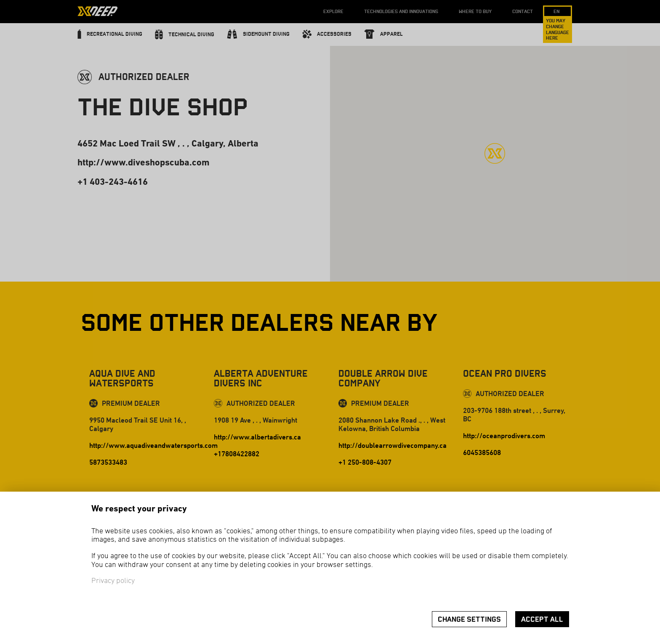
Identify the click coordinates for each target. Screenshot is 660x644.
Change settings (469, 619)
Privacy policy (113, 581)
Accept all (542, 619)
